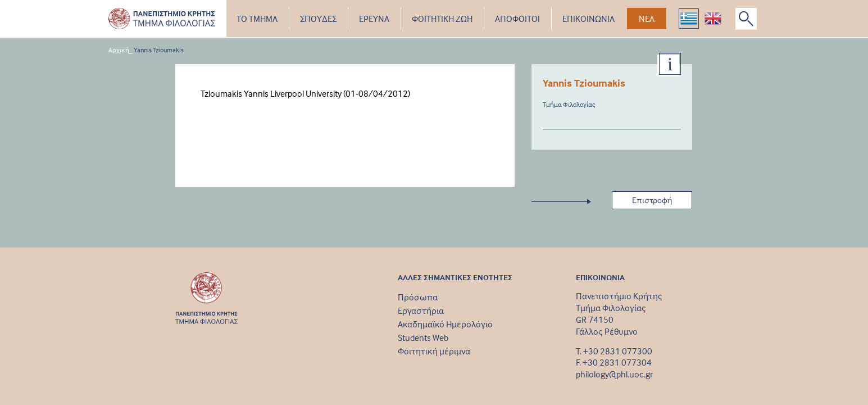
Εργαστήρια (421, 310)
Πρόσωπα (418, 297)
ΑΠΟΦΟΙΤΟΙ (517, 19)
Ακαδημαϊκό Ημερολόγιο (445, 324)
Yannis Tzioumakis (159, 50)
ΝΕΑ (647, 19)
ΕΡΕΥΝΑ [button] (374, 19)
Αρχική (119, 50)
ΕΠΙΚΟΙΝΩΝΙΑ (588, 19)
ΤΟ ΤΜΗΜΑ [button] (257, 19)
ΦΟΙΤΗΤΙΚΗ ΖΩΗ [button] (442, 19)
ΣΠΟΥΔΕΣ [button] (318, 19)
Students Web (423, 337)
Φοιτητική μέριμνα (434, 351)
